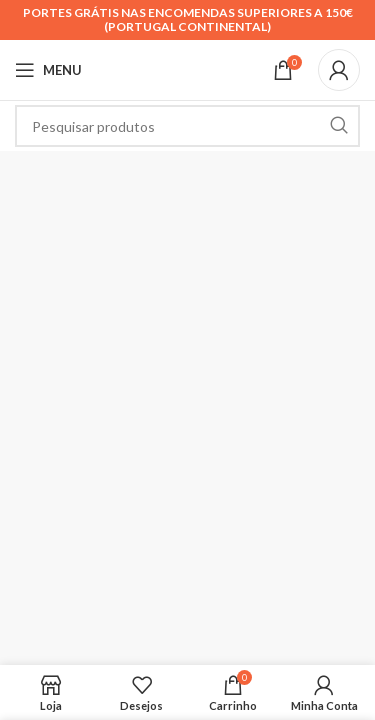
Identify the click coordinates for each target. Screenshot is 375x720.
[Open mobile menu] (48, 70)
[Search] (187, 126)
